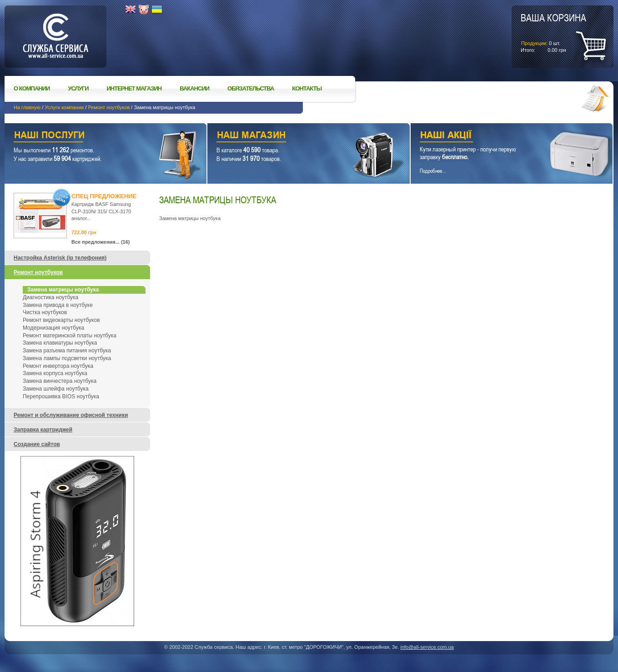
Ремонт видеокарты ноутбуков (61, 320)
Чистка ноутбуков (45, 312)
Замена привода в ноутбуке (58, 305)
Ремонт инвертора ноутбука (58, 366)
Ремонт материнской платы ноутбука (70, 336)
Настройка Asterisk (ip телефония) (60, 258)
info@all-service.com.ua (427, 647)
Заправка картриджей (43, 430)
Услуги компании (64, 107)
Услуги (78, 88)
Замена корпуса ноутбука (55, 373)
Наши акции (499, 136)
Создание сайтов (37, 444)
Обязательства (251, 88)
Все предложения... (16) (101, 242)
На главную (27, 107)
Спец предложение (104, 196)
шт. (553, 32)
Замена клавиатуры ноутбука (60, 343)
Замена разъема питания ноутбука (67, 351)
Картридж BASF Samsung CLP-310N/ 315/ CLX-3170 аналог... (101, 211)
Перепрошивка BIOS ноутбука (61, 396)
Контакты (307, 88)
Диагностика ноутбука (50, 297)
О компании (32, 88)
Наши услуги (94, 136)
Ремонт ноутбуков (109, 107)
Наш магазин (292, 136)
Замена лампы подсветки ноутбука (67, 358)
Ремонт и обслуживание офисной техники (71, 415)
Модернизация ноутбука (53, 328)
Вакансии (194, 88)
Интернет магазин (134, 88)
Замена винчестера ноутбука (60, 381)
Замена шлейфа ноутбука (56, 389)
